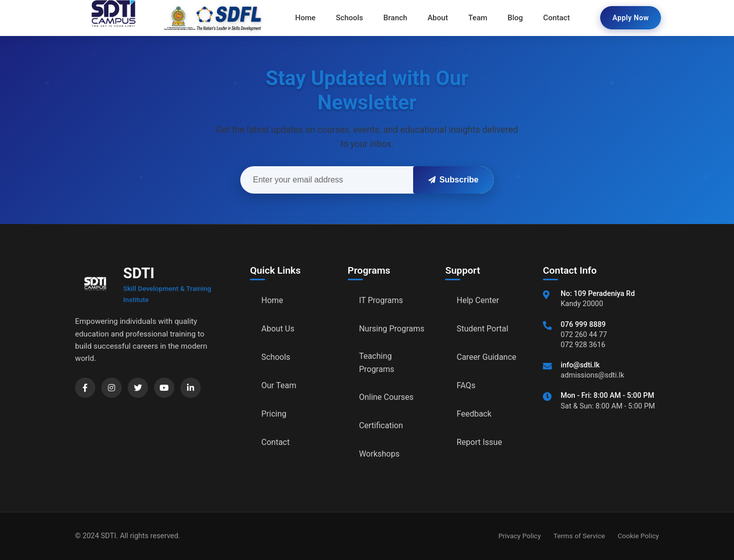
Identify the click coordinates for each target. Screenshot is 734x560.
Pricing (274, 414)
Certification (381, 425)
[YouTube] (164, 388)
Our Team (279, 385)
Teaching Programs (377, 363)
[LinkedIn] (191, 388)
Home (272, 300)
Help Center (478, 300)
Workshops (379, 454)
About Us (278, 329)
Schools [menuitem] (350, 18)
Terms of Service (579, 536)
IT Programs (381, 300)
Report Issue (480, 442)
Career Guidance (487, 357)
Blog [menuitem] (515, 18)
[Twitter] (138, 388)
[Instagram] (112, 388)
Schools (276, 357)
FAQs (466, 385)
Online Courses (386, 397)
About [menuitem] (437, 18)
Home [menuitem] (305, 18)
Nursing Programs (392, 329)
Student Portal (483, 329)
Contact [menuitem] (557, 18)
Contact (276, 442)
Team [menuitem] (478, 18)
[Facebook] (85, 388)
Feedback (474, 414)
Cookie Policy (638, 536)
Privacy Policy (520, 536)
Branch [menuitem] (395, 18)
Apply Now (631, 18)
